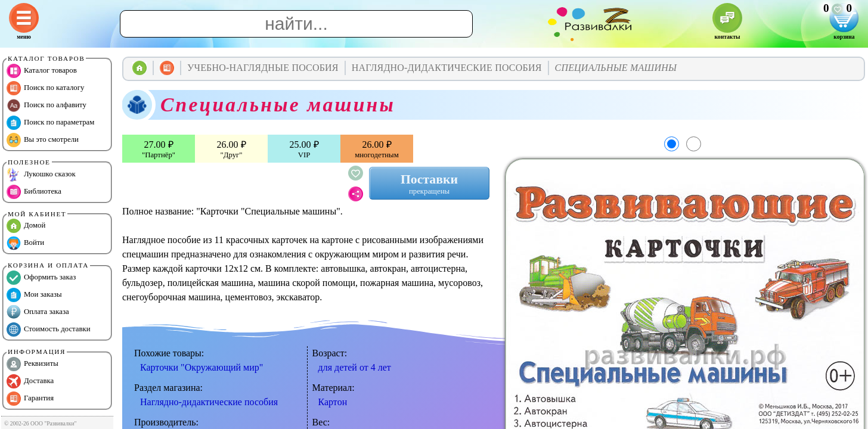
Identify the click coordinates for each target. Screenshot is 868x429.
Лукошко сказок (41, 175)
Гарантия (30, 399)
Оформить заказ (41, 278)
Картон (333, 402)
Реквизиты (32, 364)
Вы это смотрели (43, 140)
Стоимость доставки (49, 329)
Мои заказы (34, 295)
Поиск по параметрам (50, 123)
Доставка (30, 381)
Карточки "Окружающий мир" (201, 367)
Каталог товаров (42, 71)
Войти (25, 243)
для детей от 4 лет (355, 367)
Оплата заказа (38, 312)
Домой (26, 226)
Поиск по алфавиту (46, 105)
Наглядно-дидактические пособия (209, 402)
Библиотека (34, 192)
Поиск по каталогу (45, 88)
